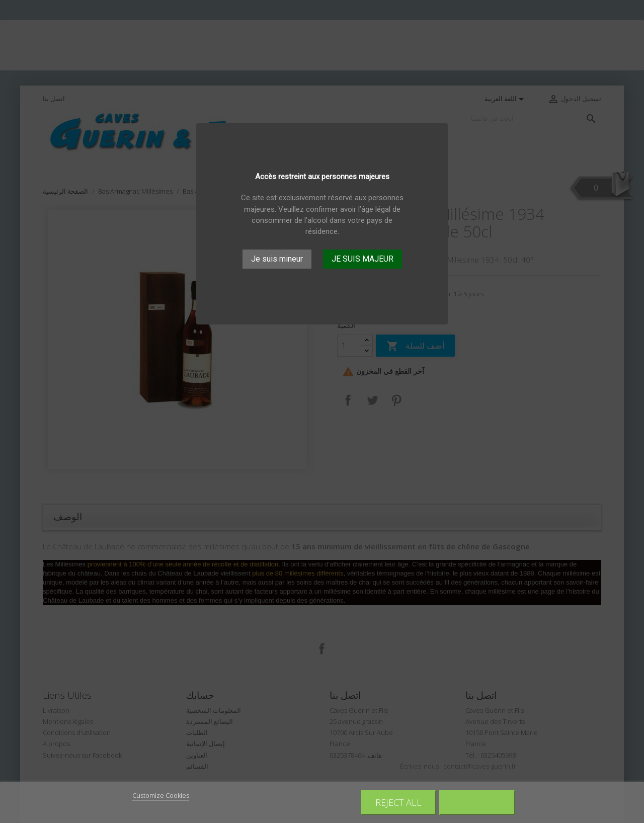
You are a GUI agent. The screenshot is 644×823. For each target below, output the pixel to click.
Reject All (398, 802)
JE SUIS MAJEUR (363, 259)
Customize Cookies (161, 795)
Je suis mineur (277, 259)
